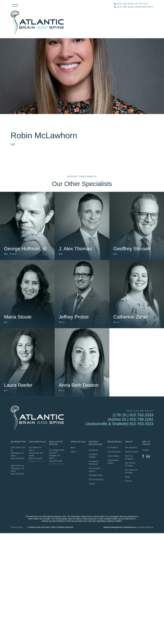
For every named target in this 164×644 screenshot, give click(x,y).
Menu (15, 5)
